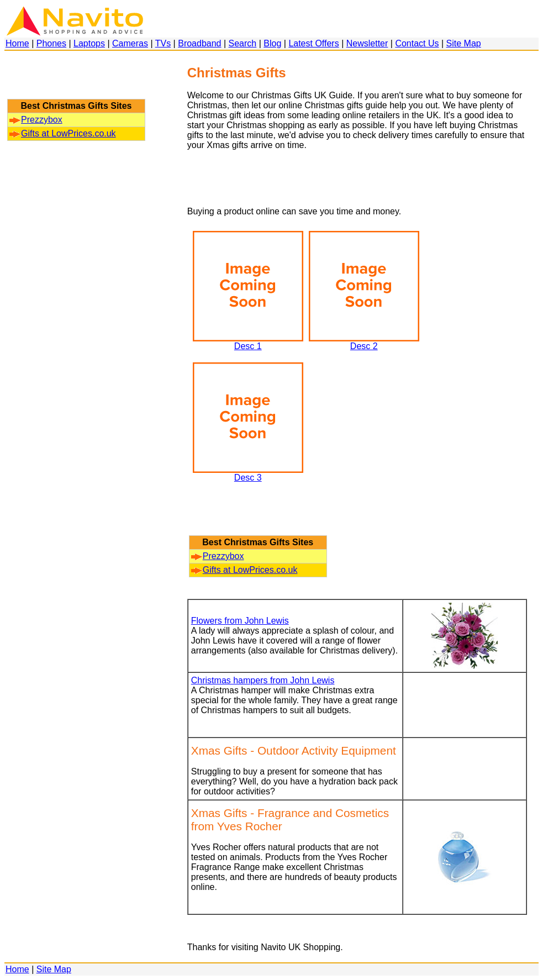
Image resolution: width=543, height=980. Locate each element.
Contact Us (417, 43)
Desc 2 (364, 342)
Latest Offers (313, 43)
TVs (163, 43)
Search (243, 43)
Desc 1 (248, 342)
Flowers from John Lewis (240, 621)
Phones (51, 43)
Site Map (464, 43)
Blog (272, 43)
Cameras (130, 43)
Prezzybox (36, 120)
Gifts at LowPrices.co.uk (63, 133)
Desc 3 (248, 474)
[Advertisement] (76, 80)
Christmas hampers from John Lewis (263, 680)
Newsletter (367, 43)
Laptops (89, 43)
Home (17, 43)
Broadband (199, 43)
